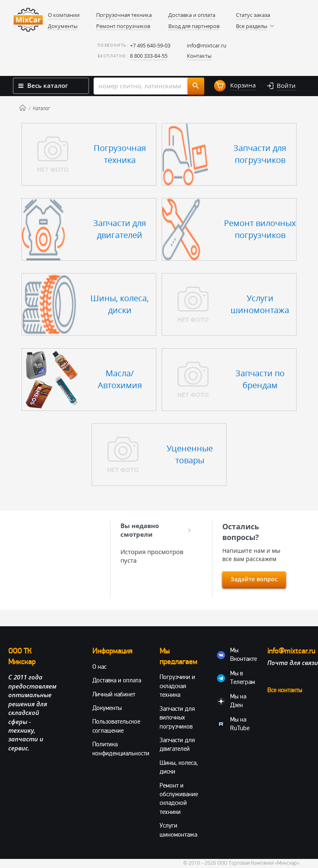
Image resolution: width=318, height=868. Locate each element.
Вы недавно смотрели (156, 530)
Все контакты (285, 690)
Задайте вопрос (254, 579)
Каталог (41, 108)
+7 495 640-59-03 (150, 45)
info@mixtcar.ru (207, 45)
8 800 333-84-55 (149, 56)
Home (23, 108)
